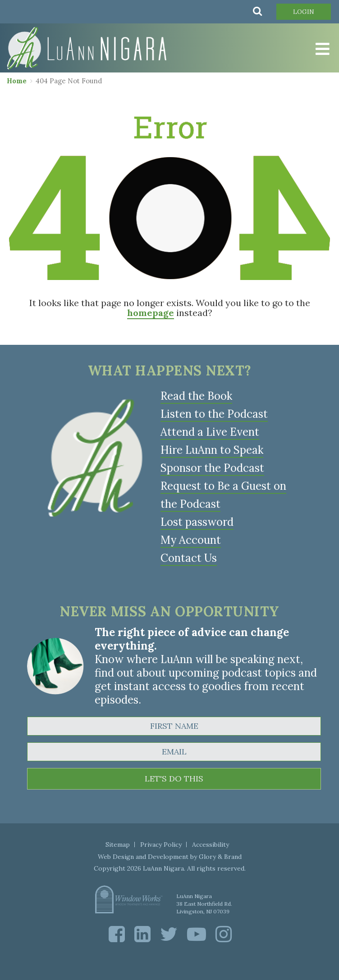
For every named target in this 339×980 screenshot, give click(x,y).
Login (304, 12)
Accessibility (211, 845)
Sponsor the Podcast (212, 468)
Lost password (197, 522)
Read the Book (196, 396)
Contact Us (189, 558)
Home (17, 81)
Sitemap (118, 845)
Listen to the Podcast (214, 414)
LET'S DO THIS (174, 779)
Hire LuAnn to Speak (212, 450)
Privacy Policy (161, 845)
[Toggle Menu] (321, 49)
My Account (191, 540)
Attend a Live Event (210, 432)
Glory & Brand (220, 857)
